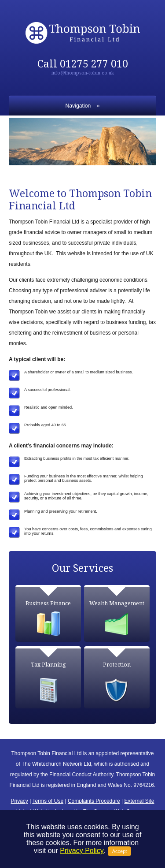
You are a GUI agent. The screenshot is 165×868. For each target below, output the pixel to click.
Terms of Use (48, 801)
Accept (120, 851)
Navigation (79, 106)
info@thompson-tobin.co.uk (83, 73)
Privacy (20, 801)
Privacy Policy (82, 851)
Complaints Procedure (94, 801)
